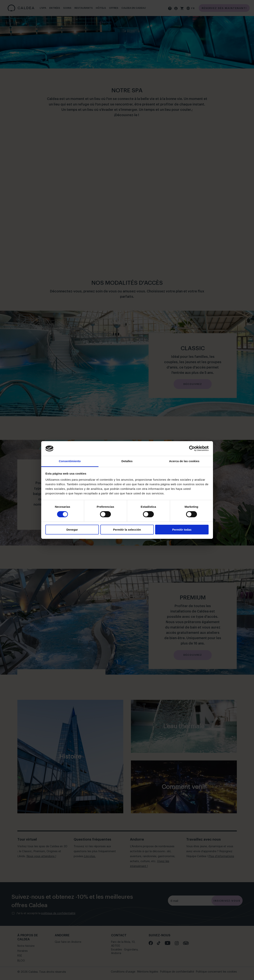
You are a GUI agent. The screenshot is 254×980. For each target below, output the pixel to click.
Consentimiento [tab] (70, 461)
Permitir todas (182, 530)
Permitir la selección (127, 530)
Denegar (72, 530)
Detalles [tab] (127, 461)
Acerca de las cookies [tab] (184, 461)
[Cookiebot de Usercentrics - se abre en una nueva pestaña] (192, 448)
